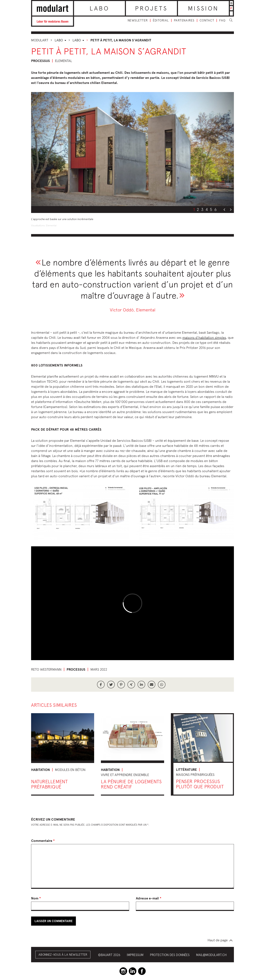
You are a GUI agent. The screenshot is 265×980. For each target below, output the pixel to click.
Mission (203, 8)
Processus (40, 61)
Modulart (40, 40)
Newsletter (138, 20)
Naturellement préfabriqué (49, 784)
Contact (207, 20)
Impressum (135, 955)
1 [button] (194, 209)
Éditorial (161, 20)
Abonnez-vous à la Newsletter (63, 955)
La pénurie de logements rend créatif (131, 784)
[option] (132, 149)
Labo (100, 8)
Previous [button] (224, 210)
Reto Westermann (46, 669)
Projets (151, 8)
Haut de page (218, 940)
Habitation (40, 770)
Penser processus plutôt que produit (200, 784)
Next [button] (231, 210)
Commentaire (43, 841)
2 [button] (198, 209)
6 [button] (215, 209)
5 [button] (211, 209)
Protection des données (170, 955)
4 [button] (207, 209)
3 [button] (202, 209)
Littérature (186, 770)
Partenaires (184, 20)
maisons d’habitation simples (204, 338)
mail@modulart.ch (211, 955)
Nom (36, 898)
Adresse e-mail (149, 898)
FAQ (222, 20)
